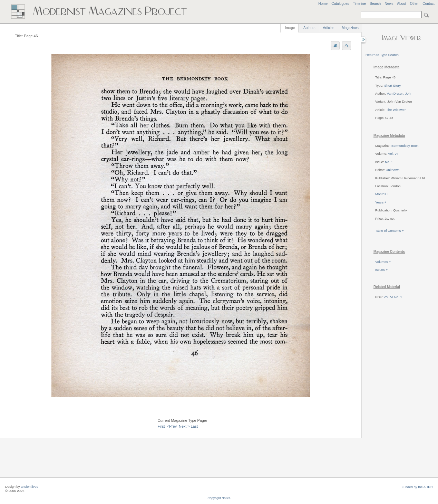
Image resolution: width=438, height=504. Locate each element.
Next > (184, 426)
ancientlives (29, 487)
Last (194, 426)
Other (414, 4)
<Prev (172, 426)
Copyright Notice (219, 498)
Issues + (381, 270)
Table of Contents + (390, 231)
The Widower (396, 110)
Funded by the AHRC (417, 487)
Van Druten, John (400, 93)
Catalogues (340, 4)
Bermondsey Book (405, 146)
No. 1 (389, 162)
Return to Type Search (382, 55)
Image (290, 28)
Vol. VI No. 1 (393, 297)
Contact (429, 4)
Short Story (392, 85)
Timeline (359, 4)
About (401, 4)
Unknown (392, 170)
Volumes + (383, 262)
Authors (309, 28)
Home (323, 4)
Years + (381, 202)
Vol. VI (393, 154)
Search (375, 4)
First (161, 426)
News (389, 4)
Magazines (350, 28)
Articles (329, 28)
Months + (382, 194)
